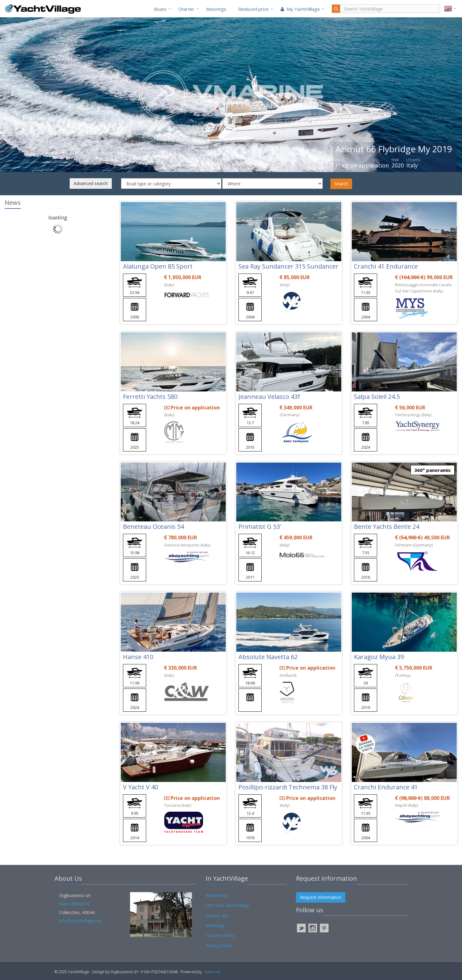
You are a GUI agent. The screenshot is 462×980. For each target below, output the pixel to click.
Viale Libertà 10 (74, 904)
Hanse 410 (138, 657)
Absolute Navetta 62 (268, 657)
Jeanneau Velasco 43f (269, 397)
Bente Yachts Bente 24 (387, 527)
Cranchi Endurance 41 (386, 787)
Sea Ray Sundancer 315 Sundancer (288, 266)
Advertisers (217, 895)
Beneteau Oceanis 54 (153, 527)
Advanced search (91, 183)
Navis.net (212, 972)
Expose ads (217, 915)
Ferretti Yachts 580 (150, 397)
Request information (321, 897)
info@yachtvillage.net (80, 921)
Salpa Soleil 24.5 (377, 397)
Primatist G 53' (260, 527)
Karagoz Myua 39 (379, 657)
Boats (160, 9)
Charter (186, 9)
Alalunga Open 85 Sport (158, 266)
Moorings (216, 9)
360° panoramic (433, 470)
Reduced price (253, 9)
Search (341, 184)
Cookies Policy (220, 935)
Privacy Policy (219, 945)
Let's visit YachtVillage (227, 905)
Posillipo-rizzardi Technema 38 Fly (288, 787)
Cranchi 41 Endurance (386, 266)
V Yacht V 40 (140, 787)
